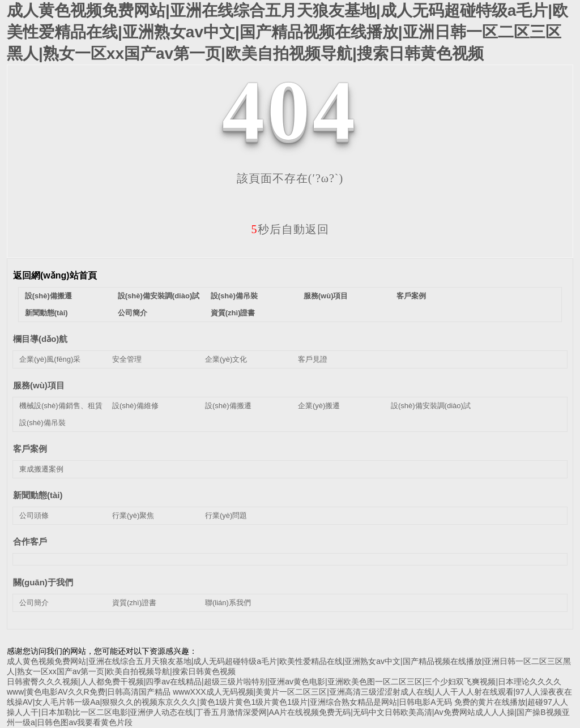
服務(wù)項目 (326, 296)
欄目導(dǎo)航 (40, 339)
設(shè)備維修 (135, 406)
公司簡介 (133, 313)
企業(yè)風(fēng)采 (50, 359)
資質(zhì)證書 (233, 313)
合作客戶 (30, 541)
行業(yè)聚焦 (133, 515)
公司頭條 (34, 515)
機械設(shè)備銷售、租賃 (61, 406)
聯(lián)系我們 (228, 603)
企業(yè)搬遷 (319, 406)
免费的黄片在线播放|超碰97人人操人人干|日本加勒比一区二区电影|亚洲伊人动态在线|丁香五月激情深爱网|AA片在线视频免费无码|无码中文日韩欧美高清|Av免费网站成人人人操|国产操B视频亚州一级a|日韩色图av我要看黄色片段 (288, 712)
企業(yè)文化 (226, 359)
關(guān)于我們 (43, 582)
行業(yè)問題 (226, 515)
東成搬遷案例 (41, 469)
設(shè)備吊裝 (234, 296)
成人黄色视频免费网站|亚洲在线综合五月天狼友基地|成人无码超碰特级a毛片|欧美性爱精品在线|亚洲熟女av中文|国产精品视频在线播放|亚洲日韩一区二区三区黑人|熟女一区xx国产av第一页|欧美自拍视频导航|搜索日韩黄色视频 (287, 32)
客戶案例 (411, 296)
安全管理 (127, 359)
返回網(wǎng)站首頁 (55, 275)
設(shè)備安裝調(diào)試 (159, 296)
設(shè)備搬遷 (48, 296)
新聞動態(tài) (46, 313)
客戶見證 (313, 359)
